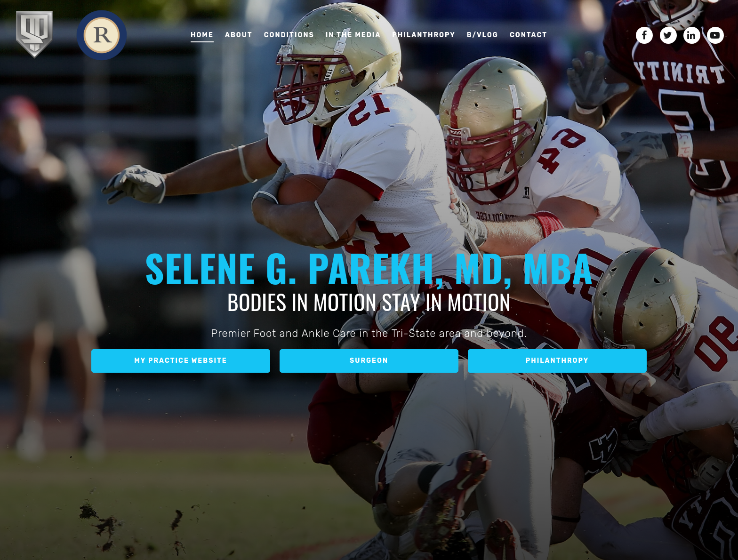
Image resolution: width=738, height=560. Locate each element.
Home (202, 35)
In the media (353, 35)
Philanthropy (424, 35)
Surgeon (369, 361)
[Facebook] (644, 35)
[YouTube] (715, 35)
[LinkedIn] (692, 35)
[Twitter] (668, 35)
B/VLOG (483, 35)
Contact (529, 35)
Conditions (289, 35)
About (239, 35)
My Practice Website (180, 361)
